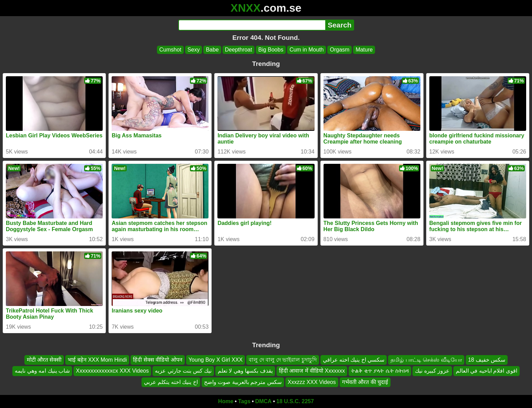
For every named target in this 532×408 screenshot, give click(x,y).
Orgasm (339, 50)
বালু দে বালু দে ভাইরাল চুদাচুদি (282, 360)
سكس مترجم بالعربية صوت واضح (243, 382)
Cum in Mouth (307, 50)
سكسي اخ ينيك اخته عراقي (354, 360)
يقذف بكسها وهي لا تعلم (245, 371)
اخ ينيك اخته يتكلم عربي (171, 382)
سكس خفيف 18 (487, 360)
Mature (364, 50)
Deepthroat (239, 50)
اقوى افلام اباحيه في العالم (486, 371)
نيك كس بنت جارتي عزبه (183, 371)
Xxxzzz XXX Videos (312, 382)
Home (226, 401)
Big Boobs (271, 50)
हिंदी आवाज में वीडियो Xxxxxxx (312, 371)
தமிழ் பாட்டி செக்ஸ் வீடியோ (426, 360)
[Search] (252, 25)
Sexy (194, 50)
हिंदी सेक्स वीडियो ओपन (157, 360)
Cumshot (170, 50)
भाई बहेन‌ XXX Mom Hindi (97, 360)
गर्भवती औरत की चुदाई (365, 382)
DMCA (263, 401)
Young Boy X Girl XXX (216, 360)
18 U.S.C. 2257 (295, 401)
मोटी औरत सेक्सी (44, 360)
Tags (244, 401)
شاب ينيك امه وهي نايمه (42, 371)
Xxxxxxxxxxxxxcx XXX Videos (112, 371)
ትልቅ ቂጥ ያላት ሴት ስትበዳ (380, 371)
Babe (212, 50)
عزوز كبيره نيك (432, 371)
